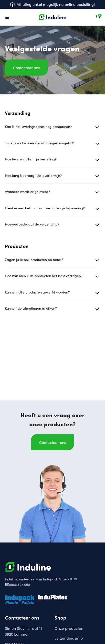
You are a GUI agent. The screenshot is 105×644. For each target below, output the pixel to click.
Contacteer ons (26, 68)
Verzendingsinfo (69, 638)
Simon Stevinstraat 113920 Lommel (23, 631)
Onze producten (69, 628)
